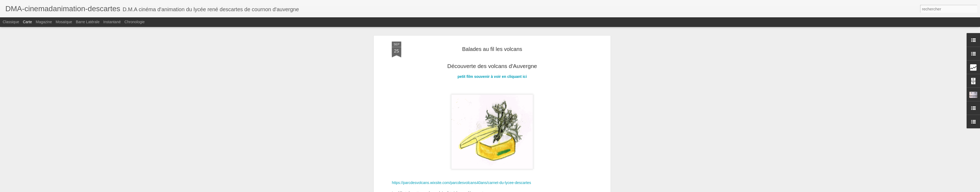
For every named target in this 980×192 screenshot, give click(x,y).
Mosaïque (64, 22)
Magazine (44, 22)
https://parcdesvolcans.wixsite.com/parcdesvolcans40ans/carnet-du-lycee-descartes (462, 183)
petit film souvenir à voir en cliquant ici (492, 77)
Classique (11, 22)
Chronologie (135, 22)
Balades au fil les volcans (492, 49)
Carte (27, 22)
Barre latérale (88, 22)
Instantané (112, 22)
